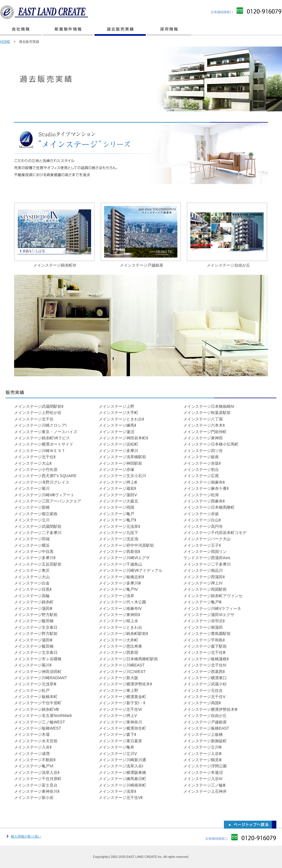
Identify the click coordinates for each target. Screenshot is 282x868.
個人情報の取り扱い (26, 836)
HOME (5, 42)
